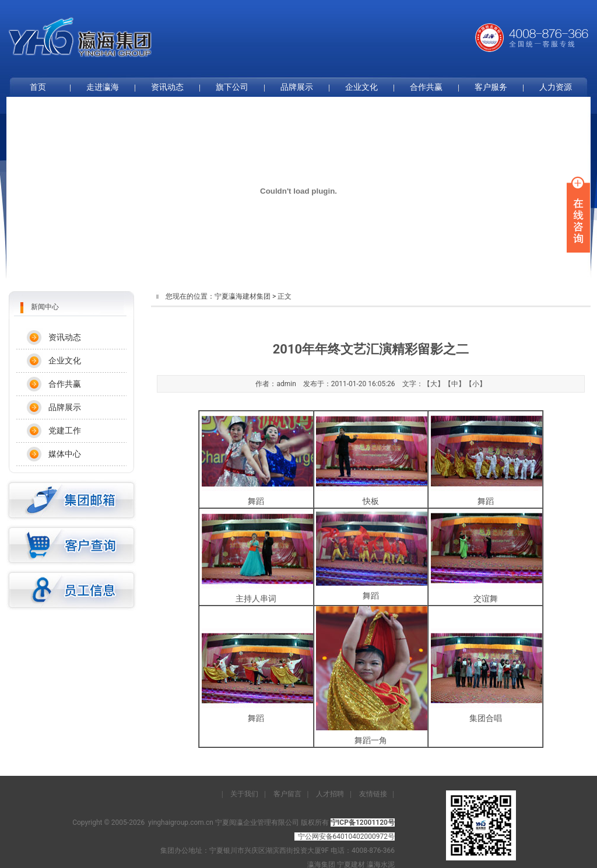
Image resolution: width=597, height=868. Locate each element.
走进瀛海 (103, 87)
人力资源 (556, 87)
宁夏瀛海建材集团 (243, 296)
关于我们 (244, 794)
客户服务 (491, 87)
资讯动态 (167, 87)
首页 (38, 87)
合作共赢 (426, 87)
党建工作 (65, 430)
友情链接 (373, 794)
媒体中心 (65, 454)
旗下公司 (232, 87)
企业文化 (361, 87)
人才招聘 (330, 794)
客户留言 (287, 794)
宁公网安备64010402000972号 (346, 836)
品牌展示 (297, 87)
